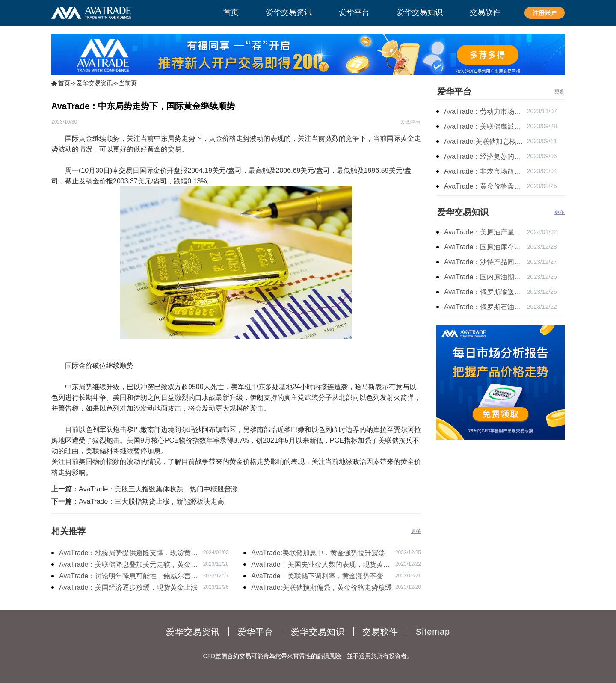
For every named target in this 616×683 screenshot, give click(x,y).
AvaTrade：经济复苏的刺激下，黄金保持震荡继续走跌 (486, 156)
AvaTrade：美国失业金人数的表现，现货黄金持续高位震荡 (320, 565)
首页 (64, 83)
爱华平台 (454, 92)
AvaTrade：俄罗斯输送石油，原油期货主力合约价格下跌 (486, 292)
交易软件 (380, 632)
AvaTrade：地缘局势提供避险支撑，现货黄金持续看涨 (128, 554)
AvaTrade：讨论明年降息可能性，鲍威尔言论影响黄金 (128, 577)
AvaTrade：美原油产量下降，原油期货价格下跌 (486, 232)
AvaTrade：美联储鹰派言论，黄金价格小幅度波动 (486, 126)
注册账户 (545, 13)
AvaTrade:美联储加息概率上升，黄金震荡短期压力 (486, 141)
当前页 (128, 83)
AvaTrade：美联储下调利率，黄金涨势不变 (317, 576)
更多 (416, 531)
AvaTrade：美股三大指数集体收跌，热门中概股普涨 (158, 489)
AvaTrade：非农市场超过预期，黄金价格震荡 (486, 171)
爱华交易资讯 (95, 83)
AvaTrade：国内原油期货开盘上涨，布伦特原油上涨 (486, 277)
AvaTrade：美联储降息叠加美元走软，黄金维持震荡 (128, 565)
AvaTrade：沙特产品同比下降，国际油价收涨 (486, 262)
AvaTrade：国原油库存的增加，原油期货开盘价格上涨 (486, 247)
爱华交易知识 (463, 212)
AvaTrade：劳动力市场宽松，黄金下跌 (486, 111)
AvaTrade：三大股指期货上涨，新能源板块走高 (151, 501)
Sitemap (433, 632)
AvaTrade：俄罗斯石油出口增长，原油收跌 (486, 307)
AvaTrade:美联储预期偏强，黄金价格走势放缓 (321, 587)
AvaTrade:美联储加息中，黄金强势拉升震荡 (318, 553)
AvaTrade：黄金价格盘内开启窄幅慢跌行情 (486, 186)
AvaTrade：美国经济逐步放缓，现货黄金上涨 (128, 587)
